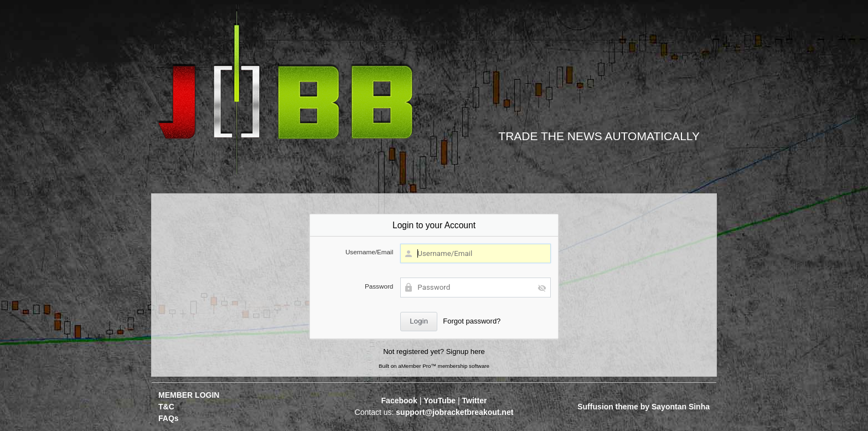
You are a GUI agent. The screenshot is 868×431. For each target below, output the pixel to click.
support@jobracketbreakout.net (454, 412)
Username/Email (369, 252)
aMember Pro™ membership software (444, 366)
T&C (166, 407)
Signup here (466, 352)
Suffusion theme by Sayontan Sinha (644, 407)
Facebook (399, 401)
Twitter (475, 401)
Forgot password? (472, 321)
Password (379, 286)
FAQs (169, 418)
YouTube (440, 401)
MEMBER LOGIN (189, 395)
